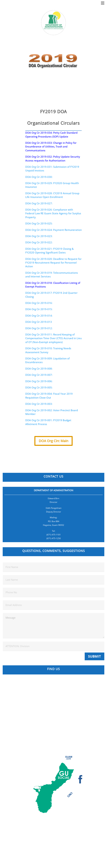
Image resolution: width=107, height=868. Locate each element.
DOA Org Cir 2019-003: (39, 404)
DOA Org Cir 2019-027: (39, 203)
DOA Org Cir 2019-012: (39, 328)
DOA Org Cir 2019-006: (39, 381)
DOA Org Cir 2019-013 (39, 322)
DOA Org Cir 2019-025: (39, 223)
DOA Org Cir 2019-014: (39, 316)
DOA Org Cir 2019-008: (39, 369)
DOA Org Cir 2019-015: (39, 309)
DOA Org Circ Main (53, 441)
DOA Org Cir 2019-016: (39, 303)
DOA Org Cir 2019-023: (39, 236)
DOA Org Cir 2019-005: (39, 387)
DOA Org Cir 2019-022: (39, 242)
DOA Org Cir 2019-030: (39, 177)
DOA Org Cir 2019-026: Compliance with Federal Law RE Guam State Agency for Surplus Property (53, 213)
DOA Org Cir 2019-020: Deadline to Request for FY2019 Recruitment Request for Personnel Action (53, 263)
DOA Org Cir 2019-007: (39, 375)
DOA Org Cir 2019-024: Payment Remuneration (53, 230)
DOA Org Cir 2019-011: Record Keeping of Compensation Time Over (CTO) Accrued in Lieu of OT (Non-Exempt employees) (53, 338)
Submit (95, 656)
